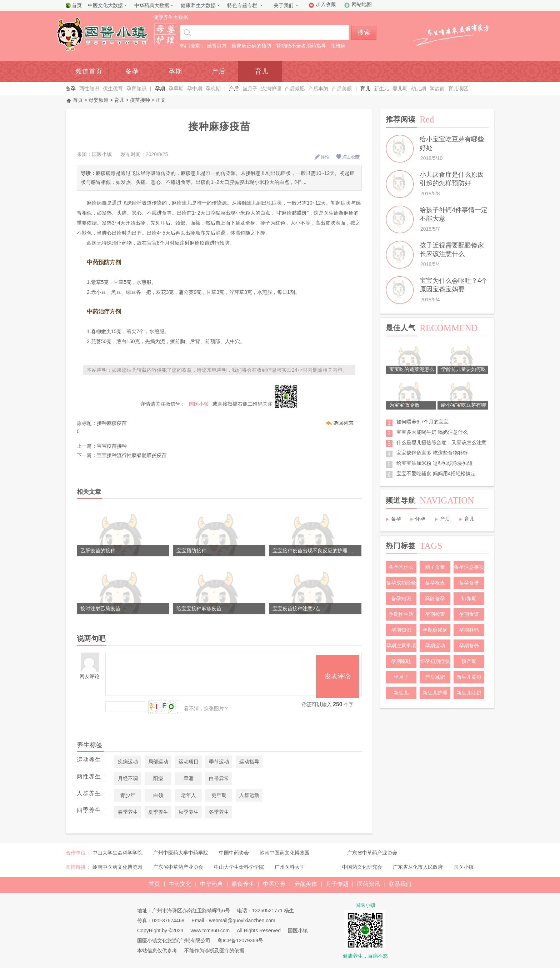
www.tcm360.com (210, 931)
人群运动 (249, 795)
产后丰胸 (318, 89)
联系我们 (400, 884)
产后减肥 (295, 89)
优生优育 (113, 89)
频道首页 (89, 71)
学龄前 (437, 89)
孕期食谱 (469, 614)
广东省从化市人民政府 (418, 867)
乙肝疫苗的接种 (98, 551)
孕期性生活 (401, 614)
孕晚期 (213, 89)
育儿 (262, 71)
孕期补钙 (469, 630)
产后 (219, 71)
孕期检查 (435, 614)
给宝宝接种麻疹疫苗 (199, 608)
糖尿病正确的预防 (251, 46)
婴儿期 (400, 89)
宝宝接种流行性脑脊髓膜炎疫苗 (132, 455)
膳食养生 (243, 884)
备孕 (132, 71)
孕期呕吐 (401, 661)
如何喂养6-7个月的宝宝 (422, 422)
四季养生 (89, 810)
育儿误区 (458, 89)
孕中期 (195, 89)
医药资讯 (369, 884)
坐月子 (250, 89)
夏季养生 (158, 812)
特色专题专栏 (242, 5)
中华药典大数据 (152, 5)
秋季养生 (189, 812)
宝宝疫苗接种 (112, 446)
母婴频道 (99, 100)
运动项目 (189, 762)
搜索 (364, 32)
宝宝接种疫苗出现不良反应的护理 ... (313, 551)
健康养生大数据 (198, 5)
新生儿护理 (435, 693)
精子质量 (435, 567)
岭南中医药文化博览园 (285, 853)
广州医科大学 (290, 867)
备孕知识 (401, 598)
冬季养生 (219, 812)
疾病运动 (128, 762)
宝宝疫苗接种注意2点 (296, 608)
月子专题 (337, 884)
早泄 (189, 778)
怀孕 (420, 519)
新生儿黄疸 (469, 677)
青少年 (128, 795)
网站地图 (362, 4)
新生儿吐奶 (469, 693)
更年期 (219, 795)
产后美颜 (342, 89)
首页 (77, 5)
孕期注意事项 (401, 646)
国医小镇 (464, 867)
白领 (158, 795)
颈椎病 (338, 46)
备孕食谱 (469, 583)
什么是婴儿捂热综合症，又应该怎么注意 (441, 442)
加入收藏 (326, 4)
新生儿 (381, 89)
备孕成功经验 (401, 583)
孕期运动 (435, 646)
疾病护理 (271, 89)
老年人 (189, 795)
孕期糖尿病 (435, 630)
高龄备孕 (435, 598)
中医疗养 (274, 884)
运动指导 (249, 762)
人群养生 (89, 793)
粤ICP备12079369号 (240, 941)
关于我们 (284, 5)
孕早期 (176, 89)
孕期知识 (401, 630)
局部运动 (158, 762)
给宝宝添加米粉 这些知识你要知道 (435, 463)
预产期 (469, 661)
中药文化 (180, 884)
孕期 (175, 71)
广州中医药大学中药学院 (181, 853)
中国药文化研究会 (362, 867)
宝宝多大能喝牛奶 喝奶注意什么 (432, 432)
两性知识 (89, 89)
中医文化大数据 (105, 5)
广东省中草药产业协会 (372, 853)
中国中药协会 (234, 853)
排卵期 (469, 598)
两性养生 (89, 776)
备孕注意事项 (469, 567)
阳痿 (158, 778)
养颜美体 (306, 884)
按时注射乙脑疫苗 (100, 608)
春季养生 (128, 812)
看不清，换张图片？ (206, 708)
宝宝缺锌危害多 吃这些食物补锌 (432, 453)
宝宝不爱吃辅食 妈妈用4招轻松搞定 (436, 473)
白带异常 (219, 778)
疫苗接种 (140, 100)
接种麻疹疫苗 (112, 423)
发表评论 (337, 676)
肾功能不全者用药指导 (301, 46)
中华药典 (211, 884)
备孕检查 (435, 583)
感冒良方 (217, 46)
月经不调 (128, 778)
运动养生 (89, 760)
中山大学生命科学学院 (117, 853)
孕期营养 (469, 646)
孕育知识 (136, 89)
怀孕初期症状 (435, 661)
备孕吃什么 (401, 567)
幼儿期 (419, 89)
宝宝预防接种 (191, 551)
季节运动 (219, 762)
